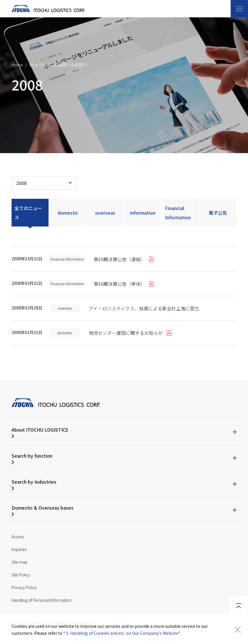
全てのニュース (28, 213)
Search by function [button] (32, 456)
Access (18, 537)
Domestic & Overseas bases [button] (42, 508)
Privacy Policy (24, 587)
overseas (105, 213)
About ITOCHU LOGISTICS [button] (40, 430)
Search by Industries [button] (34, 482)
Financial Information (178, 213)
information (143, 213)
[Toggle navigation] (239, 9)
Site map (20, 562)
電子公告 (218, 213)
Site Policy (21, 575)
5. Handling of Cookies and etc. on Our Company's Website (122, 633)
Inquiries (19, 549)
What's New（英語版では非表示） (60, 65)
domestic (68, 213)
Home (17, 65)
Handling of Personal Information (41, 600)
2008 (21, 183)
